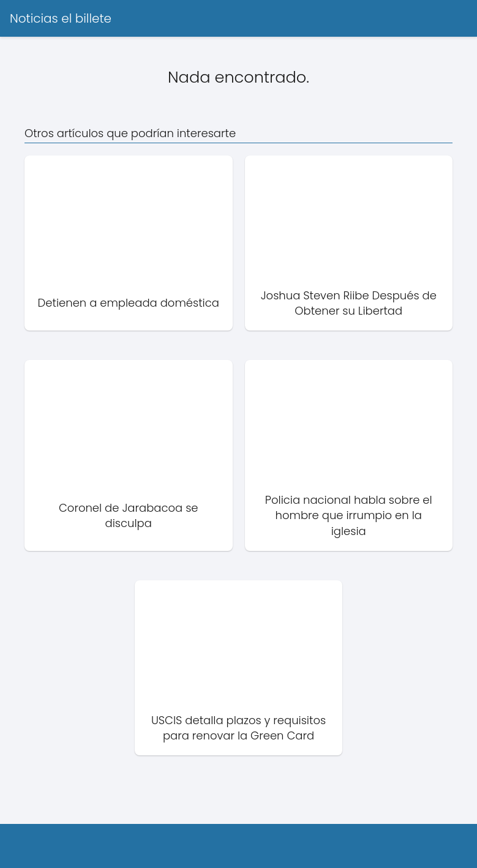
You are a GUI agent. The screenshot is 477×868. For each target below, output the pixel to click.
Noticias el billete (61, 18)
